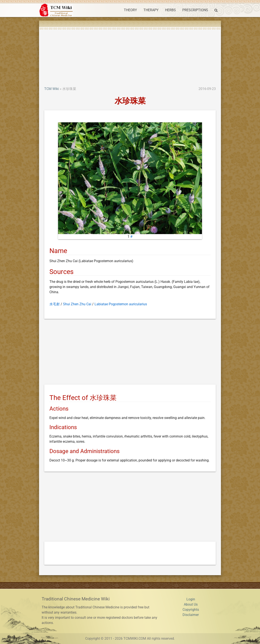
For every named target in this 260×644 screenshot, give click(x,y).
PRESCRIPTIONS (195, 10)
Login (191, 599)
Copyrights (191, 610)
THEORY (130, 10)
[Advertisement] (130, 54)
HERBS (170, 10)
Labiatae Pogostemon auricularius (121, 304)
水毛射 (55, 304)
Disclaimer (191, 615)
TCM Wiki (52, 89)
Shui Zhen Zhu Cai (77, 304)
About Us (191, 604)
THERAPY (151, 10)
